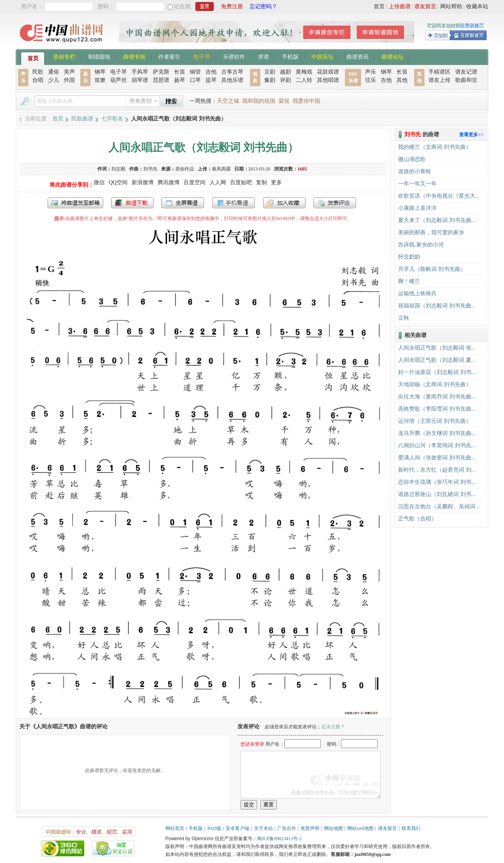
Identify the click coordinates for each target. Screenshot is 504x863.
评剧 (285, 80)
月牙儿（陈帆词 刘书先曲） (432, 269)
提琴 (211, 80)
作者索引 (169, 56)
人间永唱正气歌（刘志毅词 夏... (437, 360)
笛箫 (100, 80)
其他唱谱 (328, 80)
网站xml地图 (360, 828)
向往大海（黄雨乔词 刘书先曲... (437, 397)
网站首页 (175, 828)
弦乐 (371, 80)
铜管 (195, 72)
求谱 (263, 56)
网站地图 (334, 828)
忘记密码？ (263, 6)
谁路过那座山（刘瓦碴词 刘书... (437, 494)
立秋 (404, 318)
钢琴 (100, 72)
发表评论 (335, 203)
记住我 (182, 6)
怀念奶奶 (409, 257)
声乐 (371, 72)
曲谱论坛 (393, 56)
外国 (69, 80)
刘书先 (150, 169)
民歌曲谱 (82, 119)
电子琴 (119, 72)
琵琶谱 (161, 80)
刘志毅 (119, 169)
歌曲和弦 (466, 80)
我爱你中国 (306, 101)
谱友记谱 (466, 72)
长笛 (180, 72)
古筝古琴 (232, 72)
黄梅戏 (304, 72)
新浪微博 (143, 182)
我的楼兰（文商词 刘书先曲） (435, 147)
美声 (69, 72)
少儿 (54, 80)
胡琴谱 (140, 80)
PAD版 (214, 828)
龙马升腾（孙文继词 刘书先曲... (437, 433)
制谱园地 (99, 56)
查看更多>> (471, 135)
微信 (99, 182)
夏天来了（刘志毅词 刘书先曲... (437, 220)
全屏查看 (183, 203)
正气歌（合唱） (417, 519)
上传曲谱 (400, 6)
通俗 (54, 72)
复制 (261, 182)
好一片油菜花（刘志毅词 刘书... (437, 372)
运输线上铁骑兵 (417, 294)
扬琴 (180, 80)
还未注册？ (333, 727)
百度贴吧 (241, 182)
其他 (402, 80)
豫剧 (270, 80)
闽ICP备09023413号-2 (279, 839)
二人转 (304, 80)
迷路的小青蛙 (415, 171)
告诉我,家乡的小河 (421, 245)
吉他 (211, 72)
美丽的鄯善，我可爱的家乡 (431, 232)
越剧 (285, 72)
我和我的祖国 (259, 101)
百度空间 (195, 182)
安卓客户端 (237, 828)
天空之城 (228, 101)
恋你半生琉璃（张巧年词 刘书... (437, 482)
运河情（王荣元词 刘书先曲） (435, 421)
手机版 (290, 56)
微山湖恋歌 (412, 159)
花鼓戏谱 (328, 72)
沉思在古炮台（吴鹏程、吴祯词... (439, 507)
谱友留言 (425, 6)
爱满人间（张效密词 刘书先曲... (437, 458)
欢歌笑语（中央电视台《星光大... (439, 196)
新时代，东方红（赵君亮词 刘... (437, 470)
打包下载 (132, 203)
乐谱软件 (234, 56)
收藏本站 (477, 6)
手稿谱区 (439, 72)
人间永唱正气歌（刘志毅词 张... (437, 348)
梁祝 (284, 101)
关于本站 (263, 828)
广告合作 (287, 828)
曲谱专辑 (134, 56)
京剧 (270, 72)
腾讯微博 (169, 182)
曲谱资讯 (358, 56)
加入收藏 (284, 203)
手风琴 (140, 72)
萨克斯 (161, 72)
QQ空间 (118, 182)
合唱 (38, 80)
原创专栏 (64, 56)
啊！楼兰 (409, 281)
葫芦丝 (119, 80)
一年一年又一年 (417, 184)
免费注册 (232, 6)
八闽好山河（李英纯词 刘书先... (437, 445)
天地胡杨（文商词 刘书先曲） (435, 384)
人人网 (218, 182)
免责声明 (310, 828)
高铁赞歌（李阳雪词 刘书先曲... (437, 409)
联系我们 (411, 828)
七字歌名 (112, 119)
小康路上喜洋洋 (417, 208)
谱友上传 (439, 80)
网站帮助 (451, 6)
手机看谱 (233, 203)
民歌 (38, 72)
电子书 (202, 56)
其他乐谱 (232, 80)
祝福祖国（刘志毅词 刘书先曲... (437, 306)
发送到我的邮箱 (75, 203)
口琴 (195, 80)
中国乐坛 (322, 56)
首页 (379, 6)
